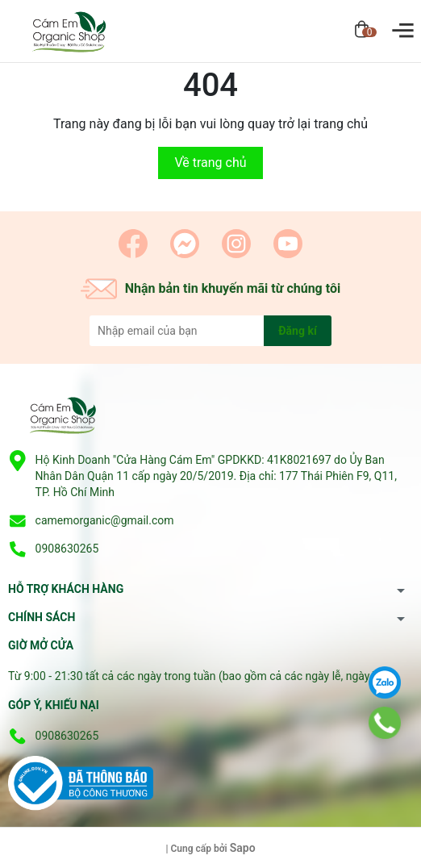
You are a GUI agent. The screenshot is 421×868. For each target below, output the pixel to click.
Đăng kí (297, 331)
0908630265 (67, 549)
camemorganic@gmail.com (105, 520)
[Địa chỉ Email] (210, 331)
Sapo (243, 848)
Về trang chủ (210, 163)
